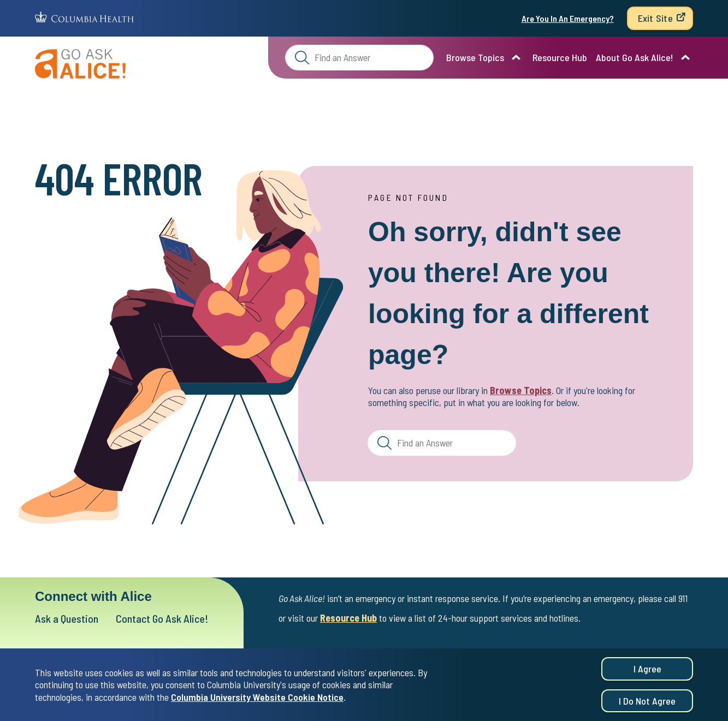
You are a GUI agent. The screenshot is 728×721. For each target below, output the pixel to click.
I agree (647, 670)
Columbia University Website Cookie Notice (257, 699)
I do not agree (647, 702)
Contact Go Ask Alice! (162, 618)
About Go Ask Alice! (635, 57)
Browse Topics (475, 57)
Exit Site (655, 18)
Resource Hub (560, 57)
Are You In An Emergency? (568, 18)
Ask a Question (67, 618)
